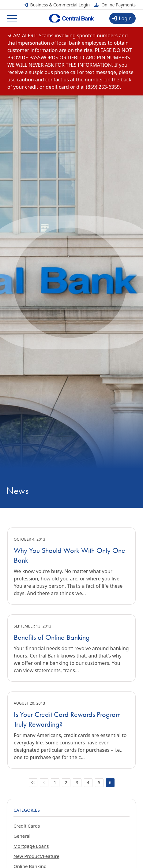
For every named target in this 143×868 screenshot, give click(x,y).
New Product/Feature (36, 856)
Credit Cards (27, 826)
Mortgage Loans (31, 846)
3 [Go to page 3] (77, 782)
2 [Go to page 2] (66, 782)
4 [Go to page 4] (88, 782)
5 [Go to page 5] (99, 782)
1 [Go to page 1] (55, 782)
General (22, 836)
